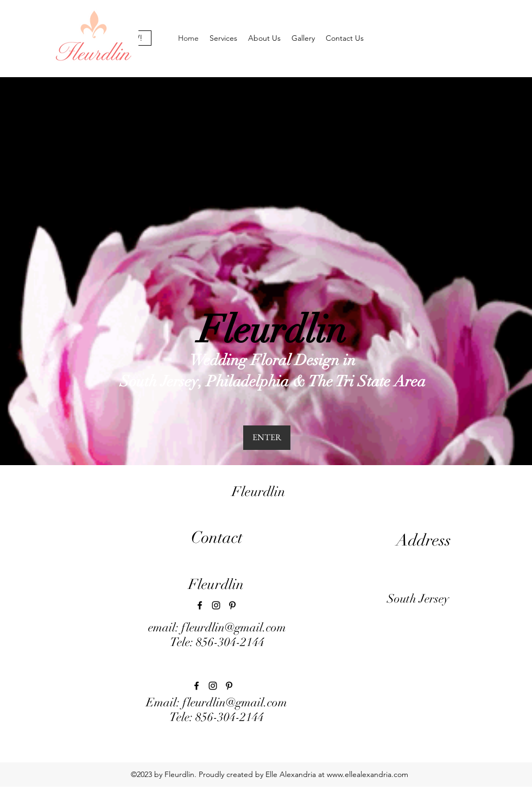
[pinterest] (232, 605)
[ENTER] (267, 438)
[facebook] (200, 605)
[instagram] (216, 605)
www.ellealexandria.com (368, 774)
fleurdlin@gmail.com (234, 627)
